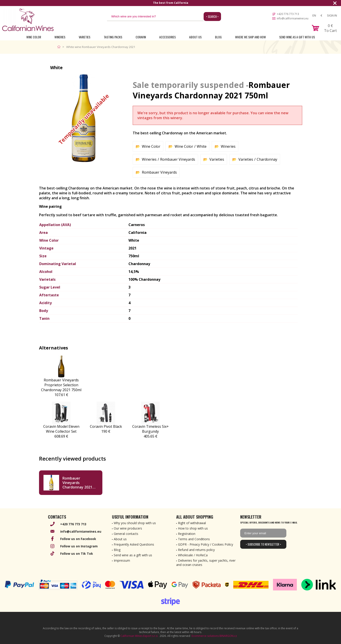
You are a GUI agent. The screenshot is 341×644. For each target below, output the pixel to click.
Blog (218, 37)
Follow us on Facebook (78, 539)
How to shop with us (193, 528)
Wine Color (34, 37)
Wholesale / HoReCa (193, 555)
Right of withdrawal (192, 523)
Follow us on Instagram (79, 546)
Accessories (167, 37)
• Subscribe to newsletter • (263, 544)
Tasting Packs (113, 37)
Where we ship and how (250, 37)
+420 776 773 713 (288, 14)
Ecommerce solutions (205, 636)
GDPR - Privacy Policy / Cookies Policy (206, 544)
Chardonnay (267, 159)
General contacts (126, 534)
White (202, 146)
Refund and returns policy (196, 550)
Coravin (141, 37)
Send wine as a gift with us (297, 37)
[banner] (28, 20)
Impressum (122, 560)
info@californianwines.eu (293, 18)
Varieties (85, 37)
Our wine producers (128, 528)
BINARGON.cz (228, 636)
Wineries (60, 37)
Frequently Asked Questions (134, 544)
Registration (187, 534)
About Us (195, 37)
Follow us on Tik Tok (77, 554)
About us (120, 539)
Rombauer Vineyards (178, 159)
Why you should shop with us (135, 523)
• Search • (212, 17)
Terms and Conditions (194, 539)
